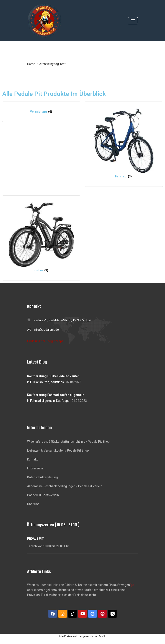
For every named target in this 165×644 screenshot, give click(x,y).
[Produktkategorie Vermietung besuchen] (41, 112)
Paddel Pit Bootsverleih (43, 495)
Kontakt (32, 459)
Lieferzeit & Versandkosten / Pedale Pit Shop (58, 450)
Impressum (35, 468)
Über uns (33, 504)
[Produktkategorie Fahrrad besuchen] (124, 144)
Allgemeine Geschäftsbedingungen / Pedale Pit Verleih (65, 486)
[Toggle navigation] (133, 21)
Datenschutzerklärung (42, 477)
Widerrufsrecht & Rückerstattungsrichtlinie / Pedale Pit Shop (68, 442)
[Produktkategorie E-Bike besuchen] (41, 238)
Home (31, 64)
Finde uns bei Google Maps (45, 341)
